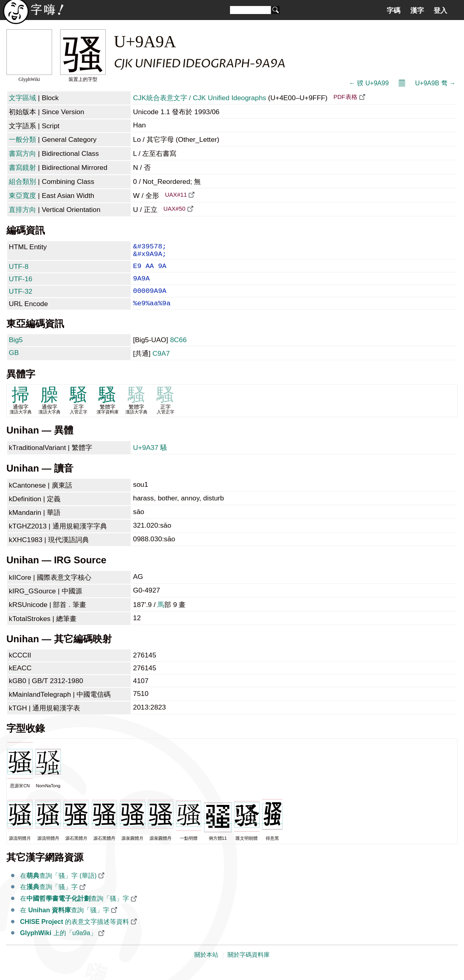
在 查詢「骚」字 (65, 921)
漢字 (417, 10)
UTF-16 (21, 284)
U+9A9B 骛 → (435, 83)
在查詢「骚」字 (49, 897)
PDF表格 (345, 97)
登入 (440, 10)
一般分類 (22, 139)
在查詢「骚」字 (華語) (58, 886)
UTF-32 (21, 298)
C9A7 (161, 364)
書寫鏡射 (22, 167)
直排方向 (22, 210)
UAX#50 (175, 209)
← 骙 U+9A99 (369, 83)
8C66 (178, 350)
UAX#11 (176, 195)
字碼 (393, 10)
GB (14, 363)
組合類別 (22, 181)
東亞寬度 (22, 196)
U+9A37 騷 (150, 458)
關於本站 (206, 965)
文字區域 (22, 98)
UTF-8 (19, 270)
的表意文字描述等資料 (75, 932)
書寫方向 (22, 153)
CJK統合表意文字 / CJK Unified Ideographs (200, 98)
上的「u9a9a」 (58, 943)
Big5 (16, 350)
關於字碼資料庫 (249, 965)
